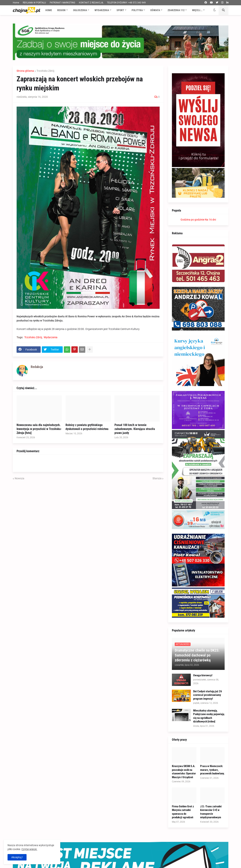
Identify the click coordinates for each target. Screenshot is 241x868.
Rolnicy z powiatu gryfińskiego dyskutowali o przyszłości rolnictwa (87, 427)
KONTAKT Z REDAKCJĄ (91, 3)
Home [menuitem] (49, 10)
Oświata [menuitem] (155, 10)
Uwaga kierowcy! (203, 675)
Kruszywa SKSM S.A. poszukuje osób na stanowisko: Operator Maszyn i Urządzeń (184, 772)
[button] (214, 10)
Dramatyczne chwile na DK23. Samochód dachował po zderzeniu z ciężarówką (197, 655)
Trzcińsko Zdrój (45, 71)
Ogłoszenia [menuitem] (80, 10)
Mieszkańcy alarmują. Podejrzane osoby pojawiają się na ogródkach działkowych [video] (209, 716)
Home (16, 3)
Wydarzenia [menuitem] (102, 10)
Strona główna (25, 71)
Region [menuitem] (61, 10)
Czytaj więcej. (29, 849)
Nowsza (19, 478)
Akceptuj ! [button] (17, 857)
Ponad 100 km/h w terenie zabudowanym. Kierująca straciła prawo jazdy (135, 429)
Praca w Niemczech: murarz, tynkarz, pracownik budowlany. (212, 770)
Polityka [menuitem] (137, 10)
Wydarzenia (51, 337)
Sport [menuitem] (120, 10)
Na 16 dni (210, 220)
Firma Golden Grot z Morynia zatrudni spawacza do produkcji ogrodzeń (183, 812)
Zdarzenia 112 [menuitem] (176, 10)
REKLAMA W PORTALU (34, 3)
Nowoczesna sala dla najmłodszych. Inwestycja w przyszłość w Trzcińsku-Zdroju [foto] (39, 429)
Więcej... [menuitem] (197, 10)
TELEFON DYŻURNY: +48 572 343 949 (126, 3)
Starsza (157, 478)
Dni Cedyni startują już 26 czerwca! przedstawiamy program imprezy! (208, 695)
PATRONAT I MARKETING (62, 3)
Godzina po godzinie (192, 220)
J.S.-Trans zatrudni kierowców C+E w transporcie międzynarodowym (211, 812)
